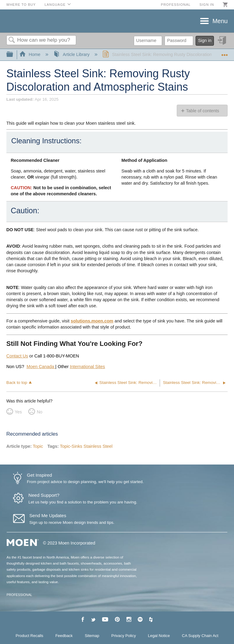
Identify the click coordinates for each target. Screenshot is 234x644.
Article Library (72, 54)
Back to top (17, 383)
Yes (18, 412)
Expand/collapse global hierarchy (14, 55)
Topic (38, 446)
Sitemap (92, 636)
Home (30, 54)
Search (12, 40)
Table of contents (202, 111)
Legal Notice (159, 636)
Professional (176, 5)
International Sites (87, 367)
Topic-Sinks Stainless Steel (86, 446)
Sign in (207, 5)
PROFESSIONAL (19, 595)
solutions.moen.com (92, 321)
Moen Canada (41, 367)
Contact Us (17, 356)
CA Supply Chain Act (200, 636)
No (40, 412)
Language (55, 5)
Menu (220, 21)
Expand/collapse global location (225, 53)
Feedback (64, 636)
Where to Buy (21, 5)
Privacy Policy (124, 636)
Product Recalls (29, 636)
